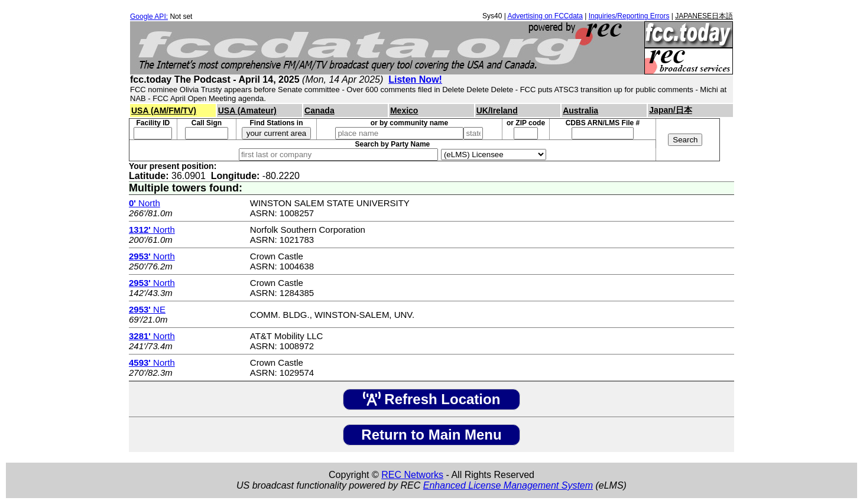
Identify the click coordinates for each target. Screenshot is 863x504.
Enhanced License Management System (508, 485)
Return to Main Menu (431, 435)
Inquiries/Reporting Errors (629, 16)
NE (147, 309)
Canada (319, 110)
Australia (580, 110)
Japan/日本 (670, 110)
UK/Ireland (497, 110)
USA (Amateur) (247, 110)
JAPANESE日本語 (704, 16)
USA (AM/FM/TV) (164, 110)
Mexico (404, 110)
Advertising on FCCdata (545, 16)
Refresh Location (432, 399)
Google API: (149, 17)
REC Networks (412, 475)
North (145, 203)
